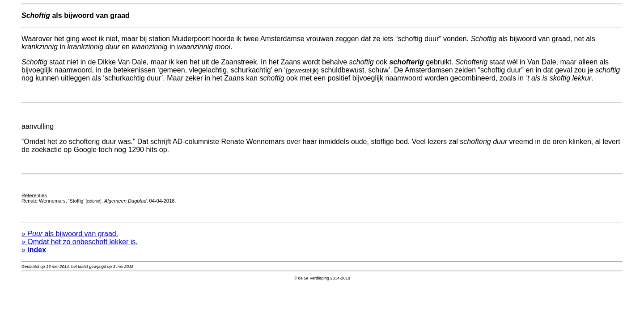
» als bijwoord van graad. (70, 240)
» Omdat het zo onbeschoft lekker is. (80, 248)
